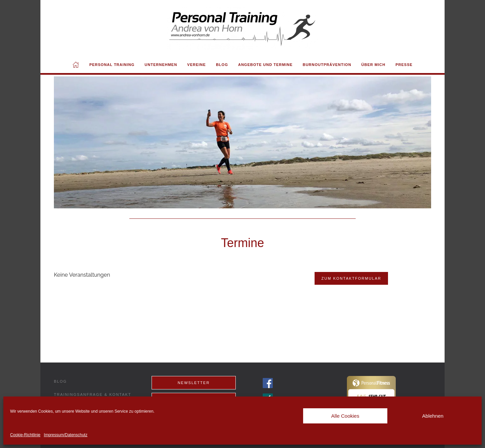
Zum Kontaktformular (351, 278)
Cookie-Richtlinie (25, 435)
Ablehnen (433, 416)
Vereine (197, 65)
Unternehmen (161, 65)
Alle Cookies (345, 416)
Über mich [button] (373, 65)
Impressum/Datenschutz (66, 435)
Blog (222, 65)
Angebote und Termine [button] (265, 65)
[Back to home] (243, 28)
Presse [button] (404, 65)
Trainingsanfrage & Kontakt (93, 394)
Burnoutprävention (327, 65)
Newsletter (193, 383)
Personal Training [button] (112, 65)
